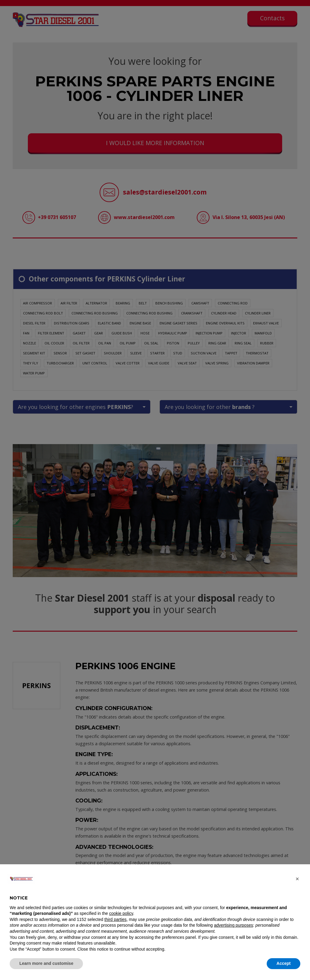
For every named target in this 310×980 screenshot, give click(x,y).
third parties (115, 919)
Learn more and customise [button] (46, 963)
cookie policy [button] (121, 913)
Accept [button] (284, 963)
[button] (297, 879)
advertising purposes (234, 925)
